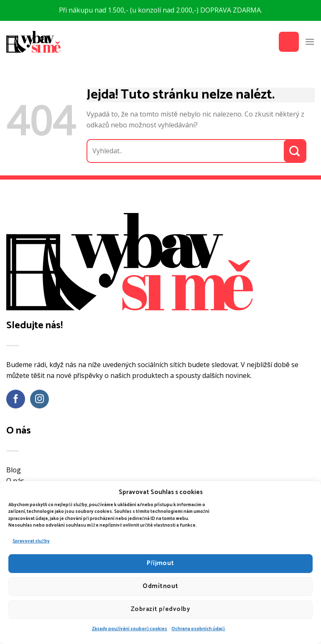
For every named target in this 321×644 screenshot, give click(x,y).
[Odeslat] (295, 151)
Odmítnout (160, 586)
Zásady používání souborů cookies (130, 629)
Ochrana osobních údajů (198, 629)
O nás (15, 481)
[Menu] (310, 42)
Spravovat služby (31, 541)
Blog (14, 470)
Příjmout (160, 563)
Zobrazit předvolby (160, 609)
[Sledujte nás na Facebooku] (16, 399)
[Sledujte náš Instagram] (39, 399)
